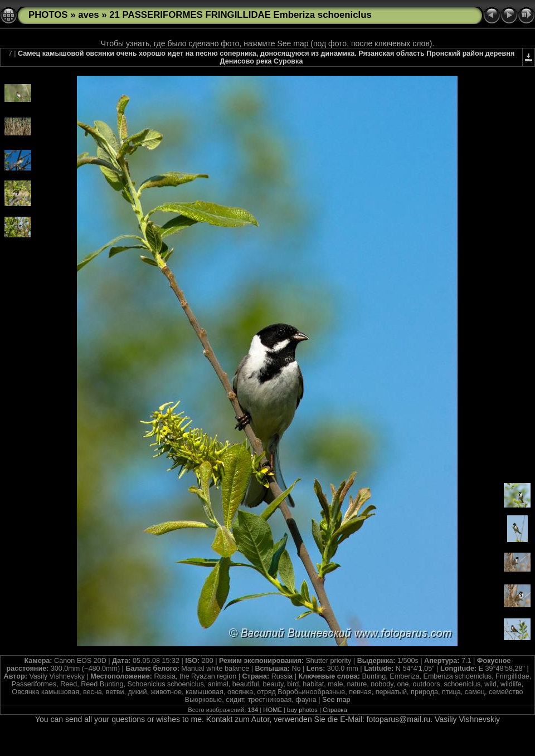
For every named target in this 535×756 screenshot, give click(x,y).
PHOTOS (48, 15)
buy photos (302, 710)
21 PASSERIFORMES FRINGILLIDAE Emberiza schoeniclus (240, 15)
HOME (273, 710)
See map (336, 700)
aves (88, 15)
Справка (335, 710)
